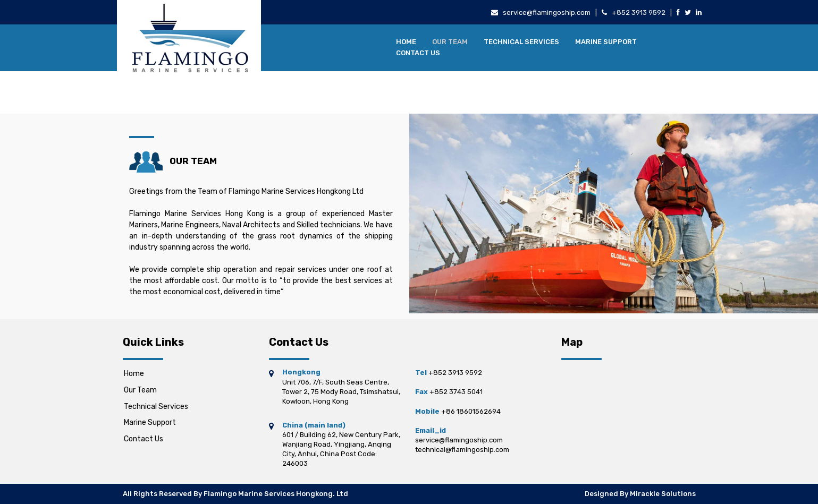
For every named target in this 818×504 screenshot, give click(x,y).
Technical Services (521, 42)
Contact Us (418, 53)
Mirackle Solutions (663, 494)
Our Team (450, 42)
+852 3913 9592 (639, 12)
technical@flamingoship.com (462, 450)
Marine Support (606, 42)
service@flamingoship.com (547, 12)
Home (406, 42)
